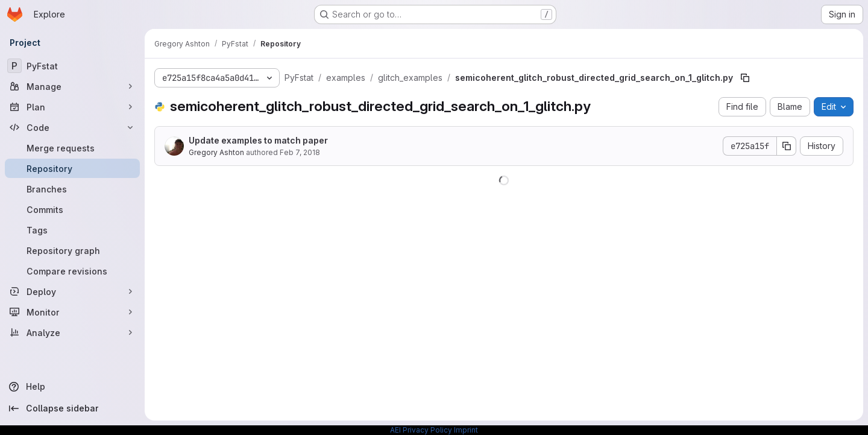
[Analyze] (72, 332)
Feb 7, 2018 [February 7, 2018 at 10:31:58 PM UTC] (300, 152)
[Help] (72, 387)
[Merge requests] (72, 148)
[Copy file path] (745, 78)
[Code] (72, 127)
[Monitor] (72, 312)
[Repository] (72, 168)
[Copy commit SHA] (787, 146)
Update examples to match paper (258, 140)
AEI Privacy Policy (421, 430)
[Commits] (72, 209)
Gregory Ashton (216, 152)
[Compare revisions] (72, 271)
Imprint (466, 430)
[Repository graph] (72, 250)
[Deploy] (72, 291)
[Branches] (72, 189)
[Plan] (72, 107)
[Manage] (72, 86)
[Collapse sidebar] (72, 408)
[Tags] (72, 230)
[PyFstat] (72, 66)
